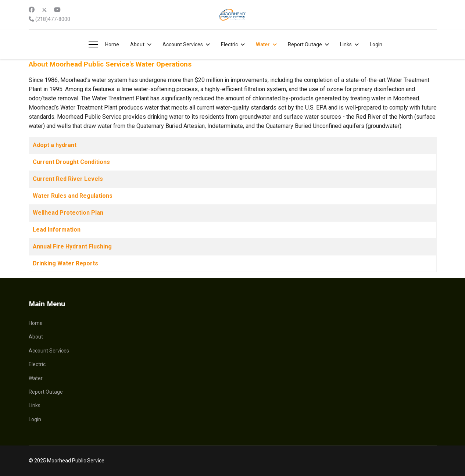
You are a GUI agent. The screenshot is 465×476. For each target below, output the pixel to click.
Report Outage (305, 44)
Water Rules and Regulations (73, 196)
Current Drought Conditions (71, 162)
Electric (229, 44)
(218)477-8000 (53, 19)
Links (346, 44)
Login (376, 44)
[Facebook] (32, 10)
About (137, 44)
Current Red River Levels (68, 179)
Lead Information (57, 230)
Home (112, 44)
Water (263, 44)
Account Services (183, 44)
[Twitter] (44, 10)
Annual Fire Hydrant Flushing (72, 246)
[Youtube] (57, 10)
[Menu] (93, 44)
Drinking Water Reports (65, 263)
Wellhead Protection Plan (68, 213)
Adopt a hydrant (55, 145)
